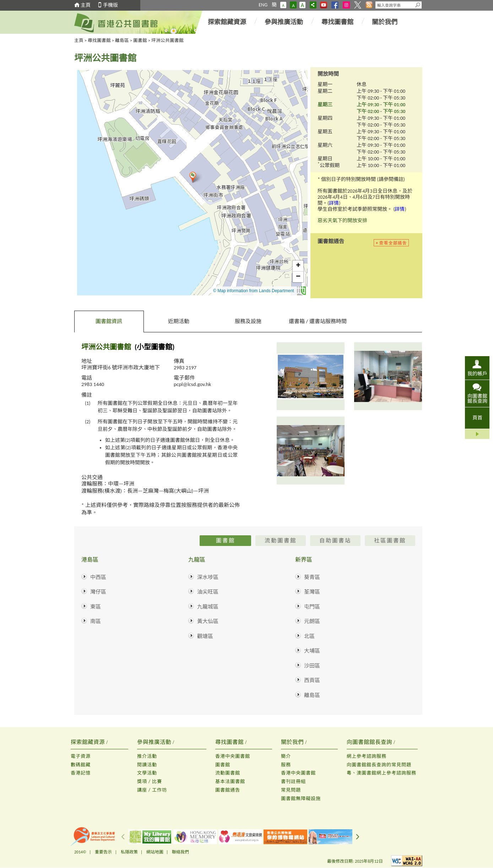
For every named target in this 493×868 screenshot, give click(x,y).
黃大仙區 (208, 621)
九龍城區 (208, 607)
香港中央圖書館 (233, 756)
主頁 (86, 5)
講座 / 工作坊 (152, 790)
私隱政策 (129, 852)
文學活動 (147, 773)
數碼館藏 (81, 765)
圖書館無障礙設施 (301, 799)
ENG (263, 5)
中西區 (98, 577)
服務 (286, 765)
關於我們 (385, 22)
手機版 (110, 5)
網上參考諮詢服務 (367, 756)
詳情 (334, 203)
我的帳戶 (477, 374)
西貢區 (312, 680)
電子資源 (81, 756)
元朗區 (312, 621)
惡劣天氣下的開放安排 (342, 221)
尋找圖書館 (337, 22)
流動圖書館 (228, 773)
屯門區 (312, 607)
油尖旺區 (208, 592)
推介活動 (147, 756)
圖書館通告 (228, 790)
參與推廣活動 (284, 22)
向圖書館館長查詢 (477, 398)
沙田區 (312, 666)
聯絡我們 (180, 852)
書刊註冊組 (293, 781)
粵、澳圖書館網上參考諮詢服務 (381, 773)
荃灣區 (312, 592)
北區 (309, 636)
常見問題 (291, 790)
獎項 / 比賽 (150, 781)
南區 (96, 621)
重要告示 (103, 852)
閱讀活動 (147, 765)
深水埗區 (208, 577)
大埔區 (312, 651)
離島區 (122, 40)
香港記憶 (81, 773)
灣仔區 (98, 592)
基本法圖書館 (230, 781)
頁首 (477, 418)
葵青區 (312, 577)
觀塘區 (205, 636)
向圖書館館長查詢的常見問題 (379, 765)
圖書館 (140, 40)
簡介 (286, 756)
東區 (96, 607)
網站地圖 (155, 852)
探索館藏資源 (227, 22)
